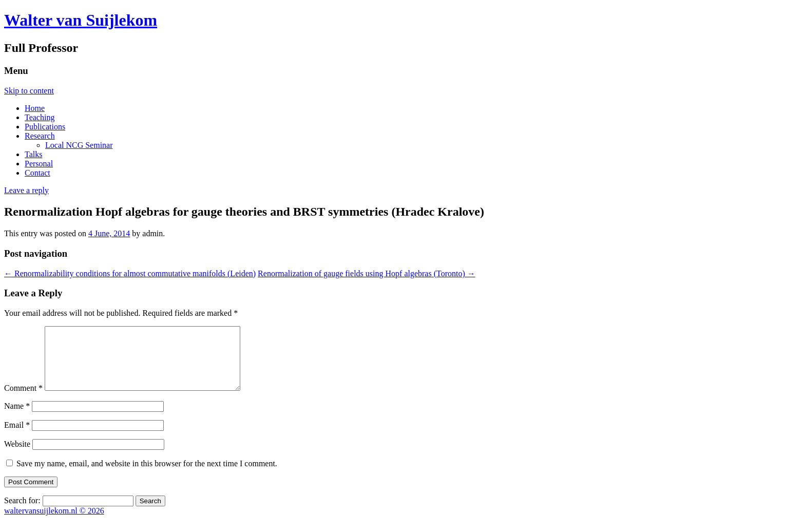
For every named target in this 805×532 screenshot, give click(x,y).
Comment (23, 400)
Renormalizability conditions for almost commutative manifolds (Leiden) (130, 273)
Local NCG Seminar (79, 145)
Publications (45, 127)
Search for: (22, 513)
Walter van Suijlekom (81, 20)
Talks (33, 154)
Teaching (40, 117)
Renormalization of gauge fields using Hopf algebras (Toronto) (367, 273)
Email (17, 437)
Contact (37, 173)
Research (40, 136)
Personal (39, 164)
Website (17, 456)
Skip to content (29, 91)
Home (35, 108)
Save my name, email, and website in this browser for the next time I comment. (147, 476)
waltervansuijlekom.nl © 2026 (54, 523)
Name (17, 418)
